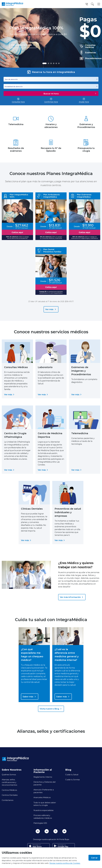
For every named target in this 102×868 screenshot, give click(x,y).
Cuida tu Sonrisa (72, 779)
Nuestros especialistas (43, 810)
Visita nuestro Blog (51, 709)
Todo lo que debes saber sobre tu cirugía (45, 804)
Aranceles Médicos (42, 797)
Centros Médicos (9, 790)
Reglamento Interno (43, 777)
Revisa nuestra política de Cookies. (65, 863)
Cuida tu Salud (72, 774)
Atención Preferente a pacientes (44, 791)
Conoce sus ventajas (23, 45)
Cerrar (94, 858)
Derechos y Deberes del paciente (45, 783)
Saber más (30, 697)
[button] (44, 63)
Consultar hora (18, 100)
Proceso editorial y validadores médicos (43, 817)
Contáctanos (8, 800)
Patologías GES (40, 823)
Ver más (51, 309)
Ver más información (72, 597)
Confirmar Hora (51, 100)
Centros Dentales (10, 795)
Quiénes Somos (9, 774)
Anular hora (84, 100)
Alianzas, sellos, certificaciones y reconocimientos (9, 782)
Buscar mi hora (70, 94)
